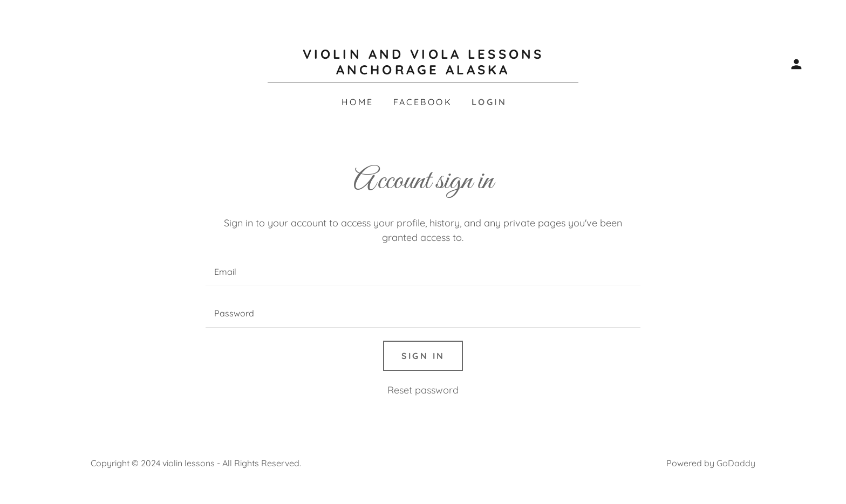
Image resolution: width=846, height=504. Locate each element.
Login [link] (489, 102)
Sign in (423, 356)
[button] (796, 64)
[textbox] (423, 272)
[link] (423, 71)
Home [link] (358, 102)
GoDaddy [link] (736, 463)
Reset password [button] (423, 390)
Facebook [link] (423, 102)
